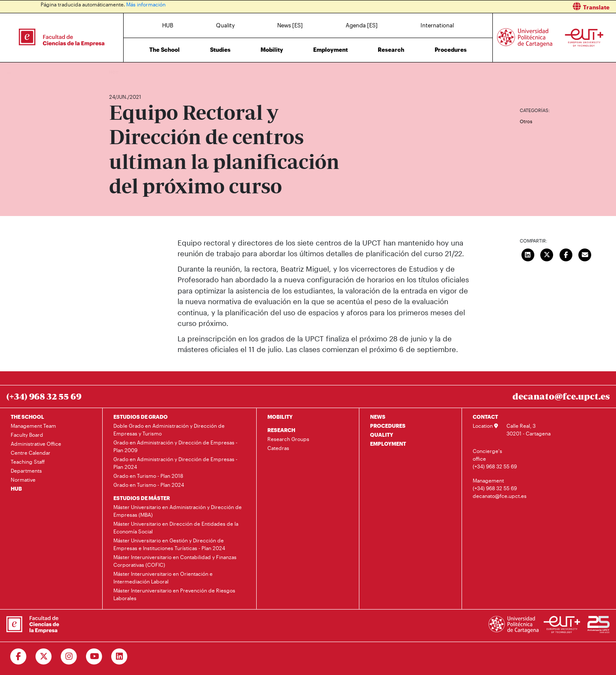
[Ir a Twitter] (44, 657)
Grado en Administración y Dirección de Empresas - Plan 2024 (175, 463)
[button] (465, 7)
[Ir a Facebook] (19, 657)
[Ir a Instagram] (69, 657)
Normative (23, 480)
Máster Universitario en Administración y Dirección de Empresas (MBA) (178, 511)
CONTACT (485, 417)
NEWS (378, 417)
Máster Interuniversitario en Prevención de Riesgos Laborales (174, 594)
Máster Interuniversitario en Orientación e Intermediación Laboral (163, 577)
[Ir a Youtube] (94, 657)
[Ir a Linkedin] (120, 657)
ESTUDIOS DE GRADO (141, 417)
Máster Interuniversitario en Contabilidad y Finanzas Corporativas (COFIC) (175, 561)
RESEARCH (281, 430)
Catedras (278, 448)
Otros (526, 121)
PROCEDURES (388, 426)
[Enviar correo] (585, 254)
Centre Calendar (31, 453)
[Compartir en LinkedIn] (528, 254)
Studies (220, 50)
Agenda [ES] (362, 25)
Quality (225, 25)
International (437, 25)
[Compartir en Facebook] (566, 254)
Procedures (451, 50)
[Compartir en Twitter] (547, 254)
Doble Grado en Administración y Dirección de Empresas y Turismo (169, 429)
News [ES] (290, 25)
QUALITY (382, 435)
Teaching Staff (28, 462)
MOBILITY (280, 417)
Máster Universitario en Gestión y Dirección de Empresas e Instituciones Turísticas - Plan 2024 (169, 544)
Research (391, 50)
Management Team (33, 426)
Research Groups (288, 439)
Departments (26, 471)
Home (116, 72)
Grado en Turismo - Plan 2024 (149, 485)
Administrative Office (36, 444)
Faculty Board (27, 435)
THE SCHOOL (27, 417)
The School (164, 50)
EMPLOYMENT (388, 444)
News (133, 72)
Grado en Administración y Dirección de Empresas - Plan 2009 (175, 446)
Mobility (272, 50)
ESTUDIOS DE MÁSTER (142, 498)
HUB (168, 25)
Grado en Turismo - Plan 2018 (148, 476)
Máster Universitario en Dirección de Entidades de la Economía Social (176, 527)
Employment (330, 50)
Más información (146, 4)
